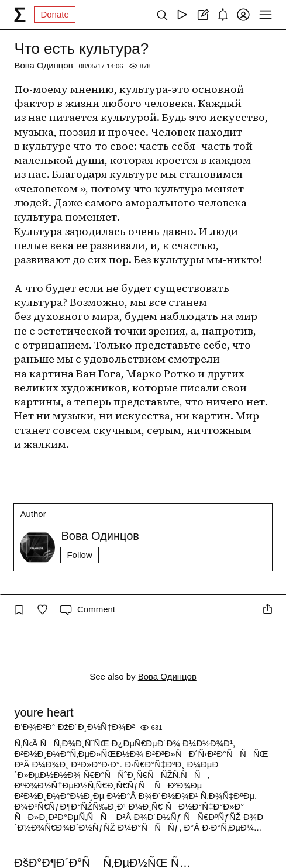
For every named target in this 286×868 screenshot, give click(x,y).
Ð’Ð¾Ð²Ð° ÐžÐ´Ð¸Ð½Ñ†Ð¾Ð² (74, 727)
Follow (79, 555)
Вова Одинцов (43, 65)
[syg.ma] (20, 15)
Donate (54, 14)
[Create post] (203, 15)
